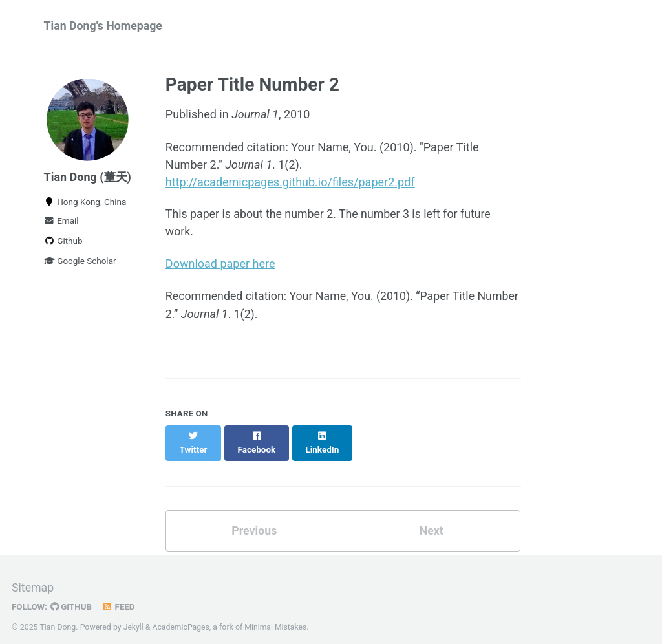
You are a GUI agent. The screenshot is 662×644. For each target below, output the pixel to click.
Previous (254, 518)
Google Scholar (80, 263)
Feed (120, 595)
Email (61, 222)
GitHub (72, 595)
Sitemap (33, 576)
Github (63, 242)
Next (431, 518)
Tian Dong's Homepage (104, 26)
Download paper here (220, 265)
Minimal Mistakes (277, 615)
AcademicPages (181, 615)
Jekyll (134, 615)
